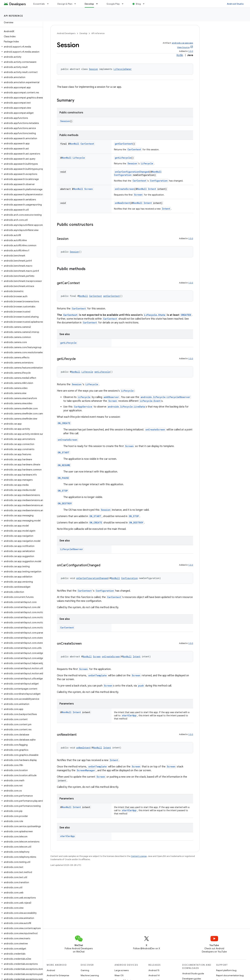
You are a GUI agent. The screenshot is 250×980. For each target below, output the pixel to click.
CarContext (87, 144)
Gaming (85, 970)
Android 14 (154, 975)
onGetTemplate (97, 675)
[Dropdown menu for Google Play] (124, 4)
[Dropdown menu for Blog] (145, 4)
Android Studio (235, 4)
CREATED (186, 315)
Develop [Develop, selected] (89, 4)
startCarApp (129, 715)
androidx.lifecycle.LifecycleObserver (165, 397)
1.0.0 (191, 51)
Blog (138, 4)
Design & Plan (65, 4)
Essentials (39, 4)
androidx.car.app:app (182, 43)
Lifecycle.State (155, 315)
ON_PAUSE (63, 478)
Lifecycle (79, 158)
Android (51, 970)
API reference (13, 16)
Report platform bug (226, 970)
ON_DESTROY (65, 503)
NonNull (74, 144)
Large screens (122, 970)
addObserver (111, 397)
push (141, 686)
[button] (21, 47)
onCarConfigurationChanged (132, 172)
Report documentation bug (230, 975)
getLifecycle (123, 158)
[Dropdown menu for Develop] (98, 4)
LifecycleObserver (72, 549)
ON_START (64, 452)
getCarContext (124, 144)
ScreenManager (86, 770)
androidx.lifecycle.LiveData (126, 407)
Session (93, 69)
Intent (152, 189)
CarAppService (83, 407)
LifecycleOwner (123, 69)
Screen (89, 189)
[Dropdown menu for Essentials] (49, 4)
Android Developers (66, 33)
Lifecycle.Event (150, 401)
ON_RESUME (64, 465)
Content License (139, 856)
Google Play (113, 4)
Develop (83, 33)
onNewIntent (122, 203)
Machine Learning (90, 975)
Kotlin (180, 55)
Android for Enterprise (58, 975)
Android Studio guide (193, 973)
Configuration (123, 175)
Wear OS (119, 975)
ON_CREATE (64, 423)
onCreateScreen (125, 189)
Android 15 (154, 970)
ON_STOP (63, 491)
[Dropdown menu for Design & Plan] (77, 4)
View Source (183, 47)
